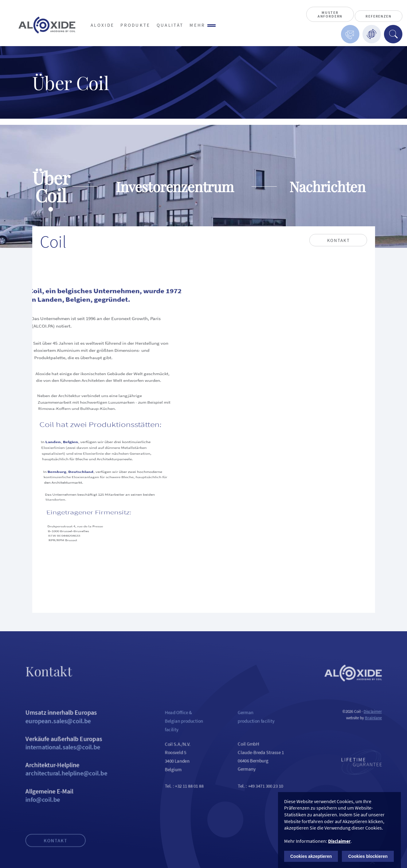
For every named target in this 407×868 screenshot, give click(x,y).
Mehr (203, 25)
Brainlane (385, 726)
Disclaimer (384, 719)
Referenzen (378, 16)
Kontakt (45, 857)
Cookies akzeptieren (311, 856)
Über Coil (51, 186)
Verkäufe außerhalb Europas (57, 753)
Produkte (135, 25)
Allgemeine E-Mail (57, 809)
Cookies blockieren (368, 856)
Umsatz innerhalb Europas (57, 725)
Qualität (170, 25)
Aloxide (102, 25)
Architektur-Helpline (57, 781)
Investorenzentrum (175, 186)
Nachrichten (327, 186)
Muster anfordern (330, 14)
